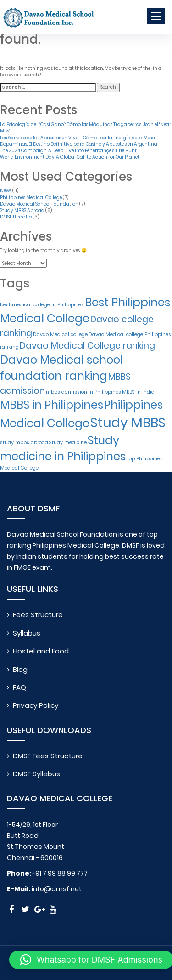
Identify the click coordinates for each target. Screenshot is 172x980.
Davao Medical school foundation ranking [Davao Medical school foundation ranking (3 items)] (61, 368)
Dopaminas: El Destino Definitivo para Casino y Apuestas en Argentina (79, 144)
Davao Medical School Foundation (39, 204)
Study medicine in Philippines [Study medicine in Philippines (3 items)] (63, 448)
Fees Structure (38, 615)
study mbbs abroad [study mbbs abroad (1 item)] (24, 443)
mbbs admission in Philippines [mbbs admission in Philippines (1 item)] (83, 392)
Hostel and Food (41, 651)
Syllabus (27, 633)
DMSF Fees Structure (48, 756)
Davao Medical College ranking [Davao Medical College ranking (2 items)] (87, 346)
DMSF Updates (16, 217)
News (6, 191)
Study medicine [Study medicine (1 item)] (68, 443)
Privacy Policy (36, 705)
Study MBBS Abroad (22, 210)
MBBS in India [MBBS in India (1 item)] (138, 392)
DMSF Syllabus (36, 774)
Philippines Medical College (31, 198)
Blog (20, 669)
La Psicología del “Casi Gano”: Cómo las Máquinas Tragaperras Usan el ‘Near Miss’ (86, 128)
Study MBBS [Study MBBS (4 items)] (128, 422)
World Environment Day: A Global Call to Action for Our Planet (70, 157)
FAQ (19, 687)
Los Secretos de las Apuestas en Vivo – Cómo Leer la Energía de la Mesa (78, 138)
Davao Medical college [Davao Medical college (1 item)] (60, 335)
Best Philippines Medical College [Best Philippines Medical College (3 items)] (85, 310)
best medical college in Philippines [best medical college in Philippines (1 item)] (42, 305)
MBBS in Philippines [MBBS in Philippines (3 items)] (52, 405)
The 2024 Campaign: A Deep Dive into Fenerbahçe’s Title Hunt (68, 151)
